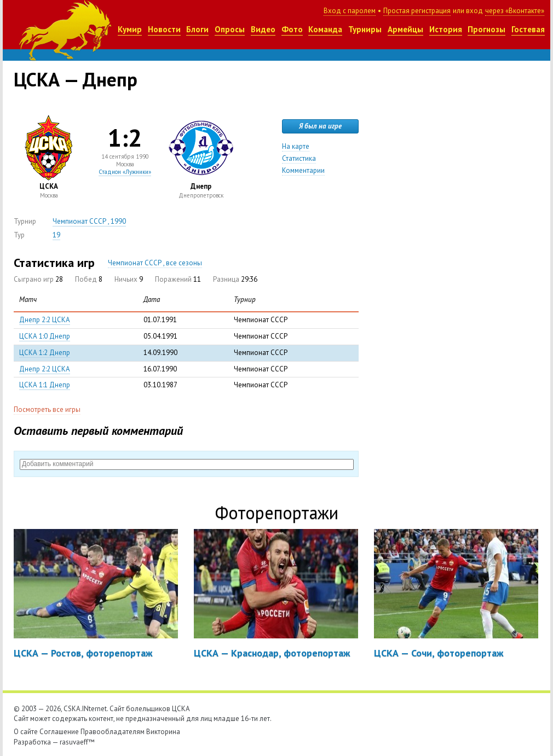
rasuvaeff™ (77, 742)
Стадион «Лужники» (125, 172)
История (446, 29)
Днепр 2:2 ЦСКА (45, 320)
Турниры (365, 29)
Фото (292, 29)
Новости (164, 29)
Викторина (163, 732)
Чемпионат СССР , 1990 (89, 221)
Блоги (197, 29)
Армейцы (405, 29)
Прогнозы (486, 29)
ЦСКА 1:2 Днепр (45, 353)
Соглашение (59, 732)
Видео (263, 29)
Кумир (130, 29)
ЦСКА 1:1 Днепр (45, 385)
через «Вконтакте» (515, 11)
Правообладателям (113, 732)
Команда (325, 29)
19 (56, 235)
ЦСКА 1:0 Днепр (45, 336)
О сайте (26, 732)
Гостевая (528, 29)
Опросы (230, 29)
